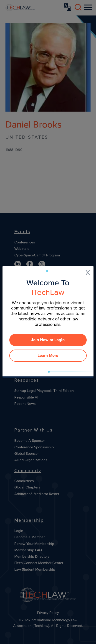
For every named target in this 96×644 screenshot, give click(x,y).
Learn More (48, 355)
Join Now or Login (48, 340)
